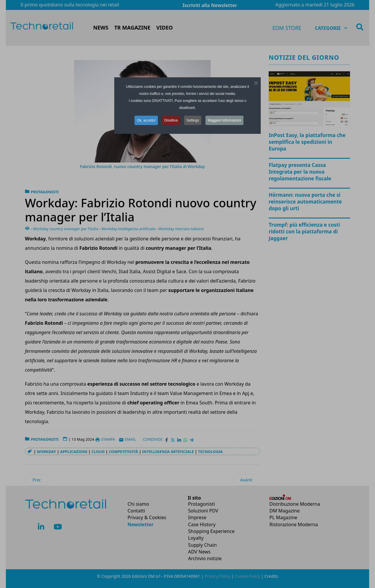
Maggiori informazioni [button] (224, 120)
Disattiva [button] (171, 120)
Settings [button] (193, 120)
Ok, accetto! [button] (146, 120)
